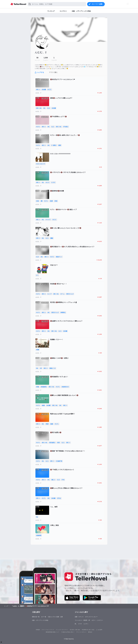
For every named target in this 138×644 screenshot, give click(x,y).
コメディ (86, 624)
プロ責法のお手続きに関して (68, 632)
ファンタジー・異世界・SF (82, 620)
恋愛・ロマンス (79, 617)
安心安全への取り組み (75, 630)
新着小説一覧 (36, 617)
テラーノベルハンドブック (48, 630)
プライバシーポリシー (81, 632)
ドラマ (80, 624)
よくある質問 (99, 630)
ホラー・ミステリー (97, 620)
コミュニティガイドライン (62, 630)
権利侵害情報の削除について (53, 632)
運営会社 (90, 632)
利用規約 (38, 630)
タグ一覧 (44, 617)
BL (76, 624)
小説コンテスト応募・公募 (55, 617)
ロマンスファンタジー (91, 617)
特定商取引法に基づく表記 (88, 630)
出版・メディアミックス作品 (40, 620)
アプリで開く (53, 72)
